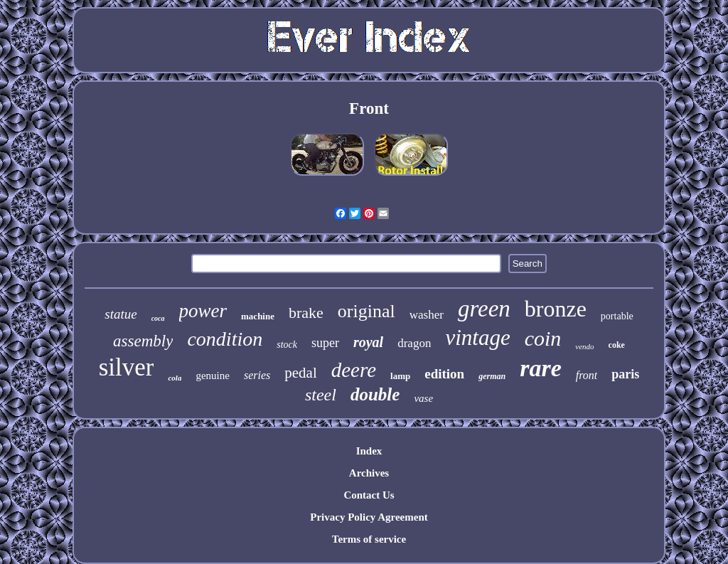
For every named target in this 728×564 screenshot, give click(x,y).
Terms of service (369, 539)
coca (158, 318)
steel (321, 395)
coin (543, 338)
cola (175, 378)
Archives (369, 473)
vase (423, 398)
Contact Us (369, 495)
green (484, 309)
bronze (556, 309)
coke (617, 345)
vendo (584, 346)
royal (368, 342)
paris (625, 374)
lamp (400, 376)
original (366, 311)
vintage (477, 337)
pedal (300, 373)
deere (354, 370)
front (587, 375)
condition (225, 339)
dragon (414, 343)
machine (258, 316)
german (492, 376)
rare (541, 368)
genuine (212, 376)
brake (306, 313)
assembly (143, 341)
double (375, 394)
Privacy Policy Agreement (369, 517)
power (203, 311)
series (257, 375)
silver (127, 367)
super (325, 343)
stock (287, 345)
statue (121, 314)
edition (444, 374)
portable (617, 316)
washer (427, 315)
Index (369, 451)
